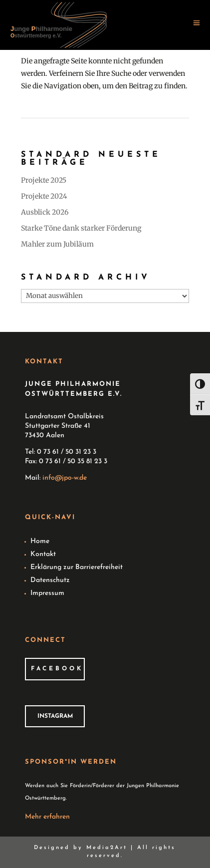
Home (40, 541)
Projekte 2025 (44, 180)
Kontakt (43, 554)
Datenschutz (50, 580)
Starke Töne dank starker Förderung (81, 228)
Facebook (57, 669)
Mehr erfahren (47, 817)
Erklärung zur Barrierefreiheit (77, 567)
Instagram (55, 716)
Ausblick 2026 (45, 212)
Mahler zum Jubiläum (57, 244)
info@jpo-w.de (65, 478)
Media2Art (107, 848)
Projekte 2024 (44, 196)
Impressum (47, 593)
